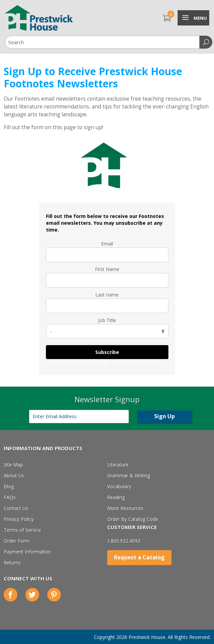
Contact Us (16, 508)
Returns (12, 563)
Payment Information (27, 552)
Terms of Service (22, 530)
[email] (107, 255)
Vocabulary (119, 486)
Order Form (17, 541)
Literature (118, 465)
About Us (14, 476)
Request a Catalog (139, 557)
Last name (107, 295)
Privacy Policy (19, 519)
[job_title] (107, 331)
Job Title (107, 320)
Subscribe (107, 352)
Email (107, 244)
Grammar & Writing (129, 476)
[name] (107, 280)
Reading (116, 497)
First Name (107, 269)
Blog (9, 486)
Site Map (13, 465)
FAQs (10, 497)
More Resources (125, 508)
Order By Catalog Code (133, 519)
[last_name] (107, 306)
